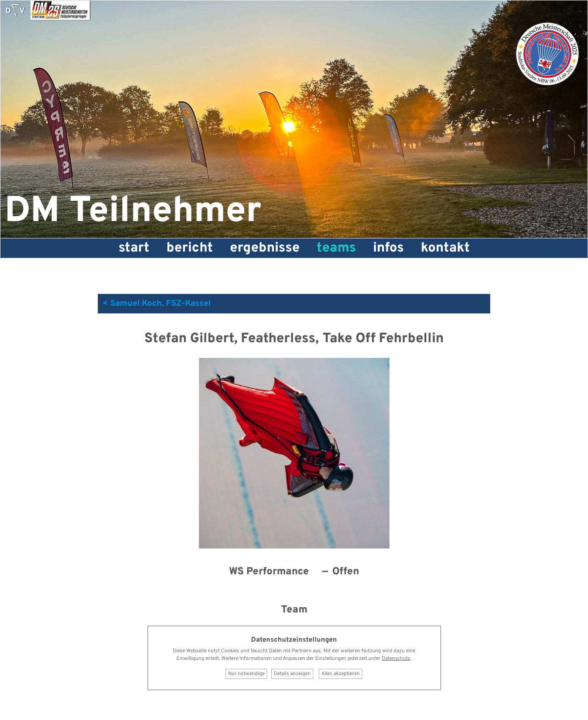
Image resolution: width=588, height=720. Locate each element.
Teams (336, 248)
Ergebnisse (265, 248)
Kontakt (445, 248)
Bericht (190, 248)
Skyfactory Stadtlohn (565, 235)
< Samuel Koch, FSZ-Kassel (157, 304)
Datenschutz (396, 659)
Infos (388, 248)
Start (134, 248)
